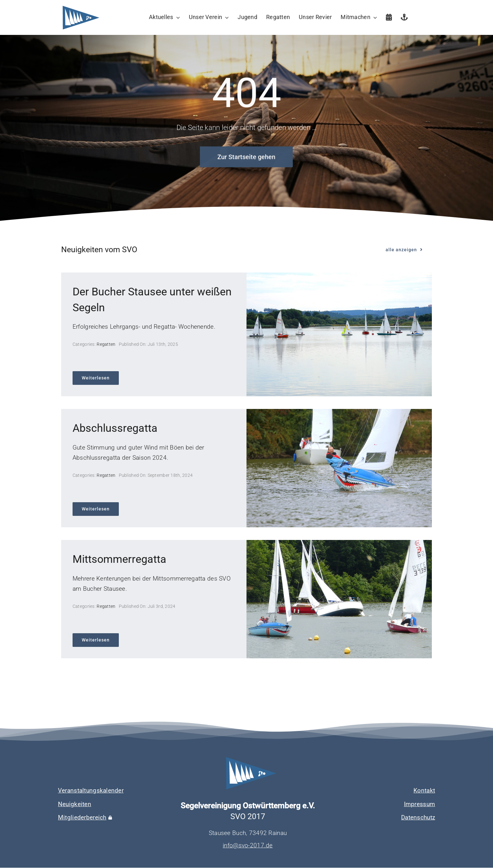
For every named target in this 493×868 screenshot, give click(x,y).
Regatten (106, 344)
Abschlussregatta (115, 428)
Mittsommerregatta (119, 559)
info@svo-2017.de (248, 845)
